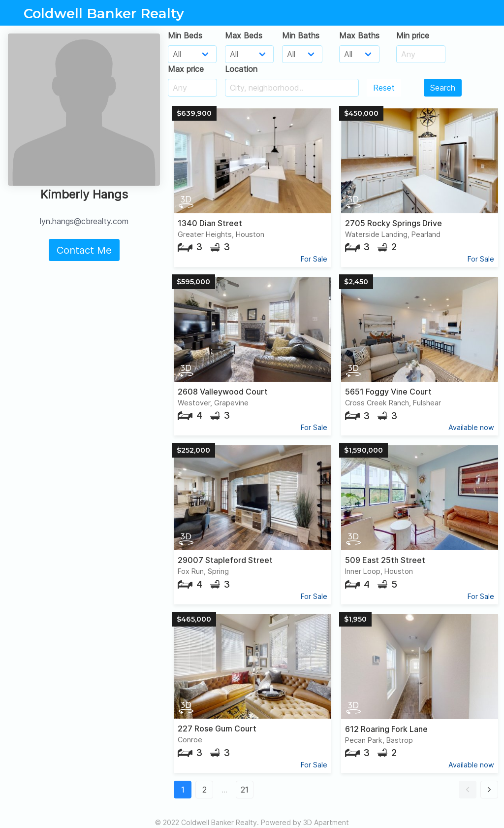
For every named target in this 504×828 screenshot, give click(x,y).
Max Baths (359, 35)
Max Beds (244, 35)
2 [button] (205, 790)
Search (443, 88)
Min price (413, 35)
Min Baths (301, 35)
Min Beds (185, 35)
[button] (468, 790)
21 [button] (245, 790)
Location (241, 69)
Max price (186, 69)
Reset (384, 88)
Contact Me (84, 250)
